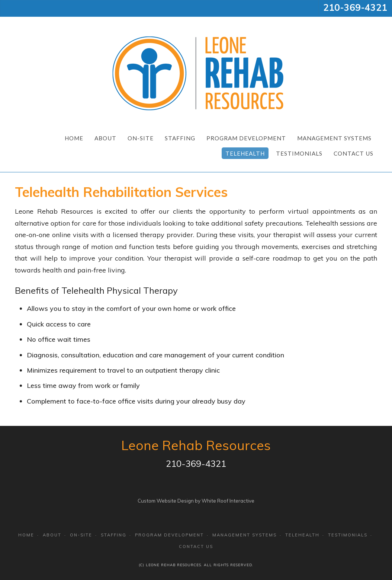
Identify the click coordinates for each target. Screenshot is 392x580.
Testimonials (299, 153)
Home (74, 138)
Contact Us (354, 153)
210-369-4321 (355, 7)
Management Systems (334, 138)
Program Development (246, 138)
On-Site (141, 138)
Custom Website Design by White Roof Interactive (196, 501)
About (105, 138)
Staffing (180, 138)
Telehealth (245, 153)
